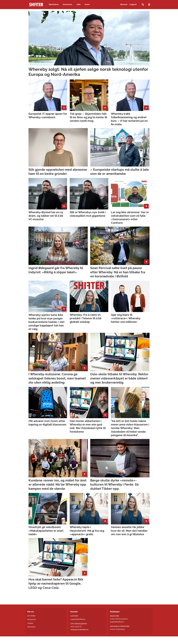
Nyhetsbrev (54, 4)
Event (87, 4)
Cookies (30, 623)
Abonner (124, 4)
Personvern (32, 619)
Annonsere (67, 4)
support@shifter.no (78, 619)
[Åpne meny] (149, 5)
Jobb (78, 4)
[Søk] (143, 5)
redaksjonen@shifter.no (79, 630)
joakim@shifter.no (117, 622)
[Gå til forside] (36, 5)
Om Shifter (31, 616)
